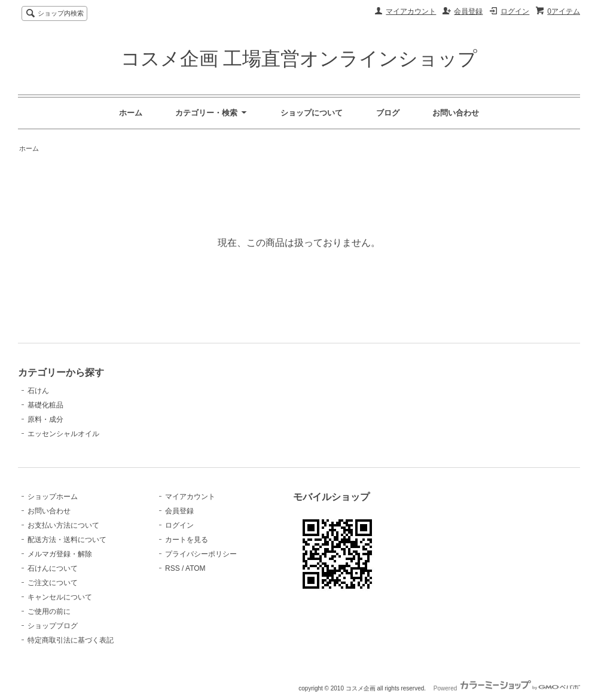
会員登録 (468, 11)
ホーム (131, 113)
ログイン (515, 11)
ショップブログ (53, 626)
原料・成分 (45, 419)
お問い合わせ (456, 113)
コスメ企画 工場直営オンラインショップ (299, 59)
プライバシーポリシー (201, 554)
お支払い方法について (63, 525)
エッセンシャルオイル (63, 434)
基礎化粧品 (45, 405)
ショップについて (312, 113)
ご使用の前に (49, 611)
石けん (38, 391)
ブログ (388, 113)
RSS (173, 568)
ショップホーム (53, 497)
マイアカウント (411, 11)
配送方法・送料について (67, 540)
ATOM (196, 568)
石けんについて (53, 568)
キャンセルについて (60, 597)
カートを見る (187, 540)
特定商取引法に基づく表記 (71, 640)
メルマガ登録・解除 (60, 554)
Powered (507, 688)
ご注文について (53, 583)
